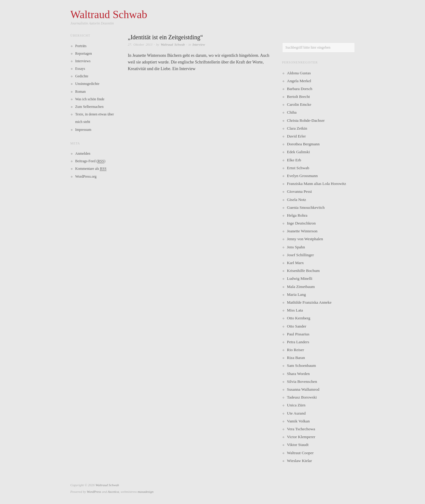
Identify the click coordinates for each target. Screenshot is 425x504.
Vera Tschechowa (301, 429)
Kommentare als (91, 169)
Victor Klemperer (301, 437)
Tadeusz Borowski (302, 397)
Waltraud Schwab (173, 44)
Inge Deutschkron (301, 223)
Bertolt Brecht (299, 97)
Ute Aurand (296, 413)
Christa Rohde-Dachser (306, 120)
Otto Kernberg (299, 318)
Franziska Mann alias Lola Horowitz (317, 184)
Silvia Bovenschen (302, 381)
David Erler (297, 136)
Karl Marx (296, 263)
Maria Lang (297, 294)
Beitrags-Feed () (90, 161)
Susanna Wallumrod (303, 389)
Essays (80, 69)
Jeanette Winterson (302, 231)
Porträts (81, 46)
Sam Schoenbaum (302, 365)
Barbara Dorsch (300, 89)
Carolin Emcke (299, 104)
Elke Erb (294, 160)
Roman (81, 92)
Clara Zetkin (297, 128)
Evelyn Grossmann (302, 176)
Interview (199, 44)
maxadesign (146, 492)
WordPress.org (86, 176)
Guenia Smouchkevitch (306, 207)
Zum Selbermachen (90, 107)
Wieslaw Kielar (300, 461)
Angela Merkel (299, 81)
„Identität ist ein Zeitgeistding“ (165, 37)
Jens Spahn (296, 247)
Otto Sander (297, 326)
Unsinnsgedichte (87, 84)
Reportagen (84, 53)
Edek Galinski (299, 152)
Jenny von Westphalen (305, 239)
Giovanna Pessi (300, 191)
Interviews (83, 61)
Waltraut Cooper (300, 453)
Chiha (292, 112)
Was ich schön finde (90, 99)
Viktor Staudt (298, 445)
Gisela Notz (297, 200)
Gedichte (82, 76)
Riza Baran (296, 358)
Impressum (83, 130)
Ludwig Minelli (300, 278)
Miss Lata (295, 310)
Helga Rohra (297, 215)
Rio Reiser (296, 350)
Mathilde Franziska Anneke (309, 302)
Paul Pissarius (298, 334)
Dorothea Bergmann (303, 144)
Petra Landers (298, 342)
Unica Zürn (296, 405)
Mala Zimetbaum (301, 287)
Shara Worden (298, 374)
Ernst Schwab (298, 168)
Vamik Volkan (298, 421)
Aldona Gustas (299, 73)
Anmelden (83, 153)
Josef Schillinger (301, 255)
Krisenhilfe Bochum (303, 271)
